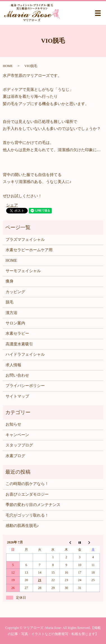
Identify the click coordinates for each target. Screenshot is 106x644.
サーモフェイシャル (23, 271)
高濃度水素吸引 (19, 344)
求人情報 (13, 365)
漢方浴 (11, 313)
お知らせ (13, 424)
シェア (12, 205)
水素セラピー (17, 333)
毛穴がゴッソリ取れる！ (27, 515)
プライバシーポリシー (25, 386)
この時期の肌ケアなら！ (27, 484)
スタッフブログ (19, 445)
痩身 (10, 281)
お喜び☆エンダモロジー (27, 494)
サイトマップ (17, 396)
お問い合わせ (17, 375)
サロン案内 (15, 323)
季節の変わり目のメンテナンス (33, 505)
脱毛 (10, 302)
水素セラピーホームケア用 (29, 250)
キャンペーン (17, 435)
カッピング (15, 292)
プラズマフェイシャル (25, 240)
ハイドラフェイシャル (25, 354)
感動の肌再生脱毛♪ (22, 526)
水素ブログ (15, 456)
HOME (8, 66)
